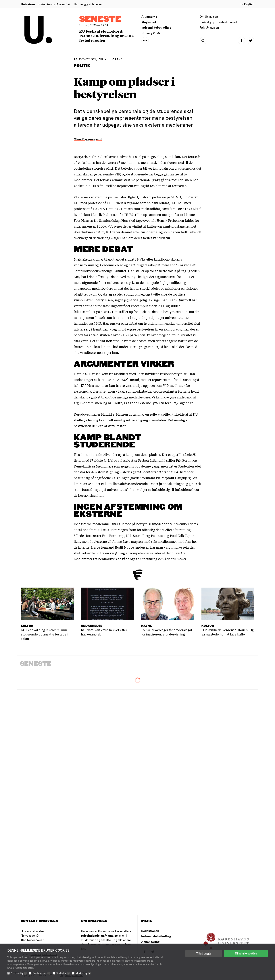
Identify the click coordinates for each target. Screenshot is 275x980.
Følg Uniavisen (209, 27)
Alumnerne (149, 16)
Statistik (63, 973)
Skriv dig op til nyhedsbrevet (218, 22)
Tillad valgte (204, 953)
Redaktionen (150, 931)
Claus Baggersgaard (88, 139)
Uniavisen (28, 4)
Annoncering (150, 942)
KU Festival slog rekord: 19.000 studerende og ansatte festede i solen (106, 36)
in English (247, 4)
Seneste (100, 19)
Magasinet (149, 22)
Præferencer (41, 973)
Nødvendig (19, 973)
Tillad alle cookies (246, 953)
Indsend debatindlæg (156, 27)
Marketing (83, 973)
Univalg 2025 (151, 33)
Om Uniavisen (209, 16)
